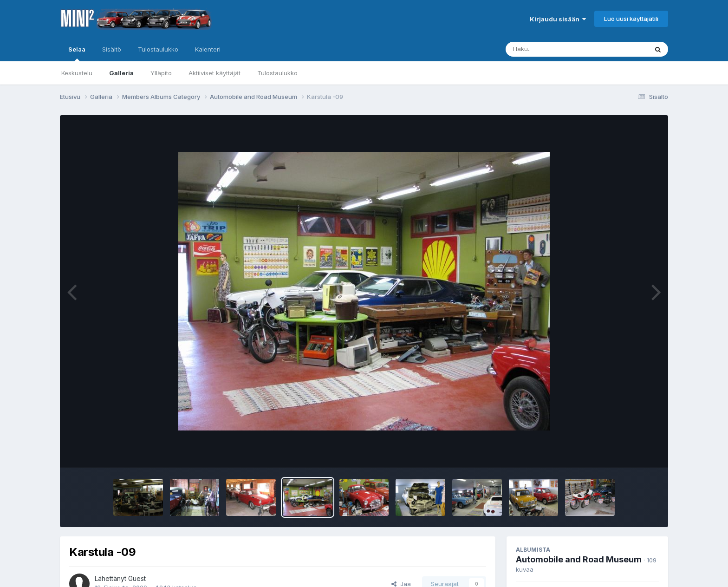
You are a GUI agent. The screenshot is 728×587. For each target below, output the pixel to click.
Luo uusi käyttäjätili (631, 19)
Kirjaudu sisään (558, 19)
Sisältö (112, 49)
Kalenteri (208, 49)
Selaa (77, 53)
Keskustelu (77, 73)
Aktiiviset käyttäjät (214, 73)
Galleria (121, 73)
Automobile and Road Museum (579, 559)
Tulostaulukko (277, 73)
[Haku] (559, 49)
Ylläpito (161, 73)
